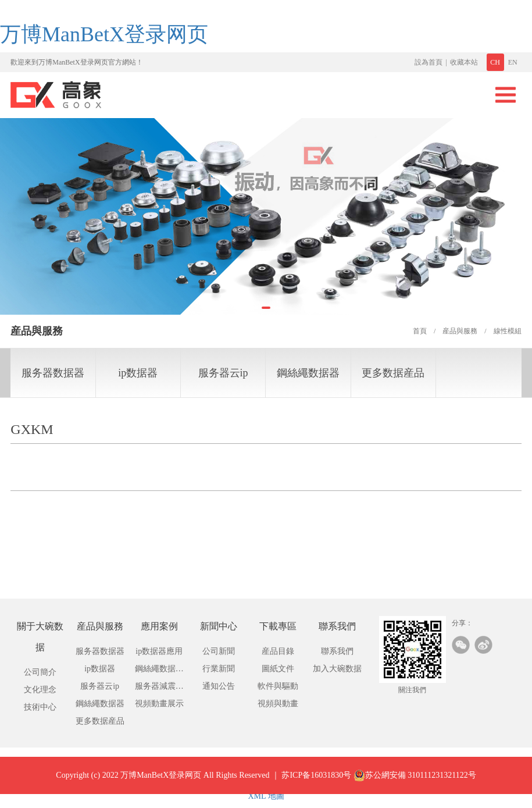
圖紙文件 (278, 669)
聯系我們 (337, 651)
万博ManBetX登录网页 (104, 34)
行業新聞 (219, 669)
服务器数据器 (53, 373)
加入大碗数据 (337, 669)
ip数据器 (138, 373)
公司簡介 (40, 672)
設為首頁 (429, 62)
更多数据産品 (393, 373)
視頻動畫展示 (159, 704)
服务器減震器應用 (159, 688)
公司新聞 (219, 651)
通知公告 (219, 686)
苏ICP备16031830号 (316, 784)
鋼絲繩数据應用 (159, 671)
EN (513, 62)
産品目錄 (278, 651)
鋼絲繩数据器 (308, 373)
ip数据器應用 (159, 651)
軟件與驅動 (278, 686)
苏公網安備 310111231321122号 (415, 784)
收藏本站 (464, 62)
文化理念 (40, 690)
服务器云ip (223, 373)
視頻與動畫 (278, 704)
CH (495, 62)
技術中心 (40, 707)
